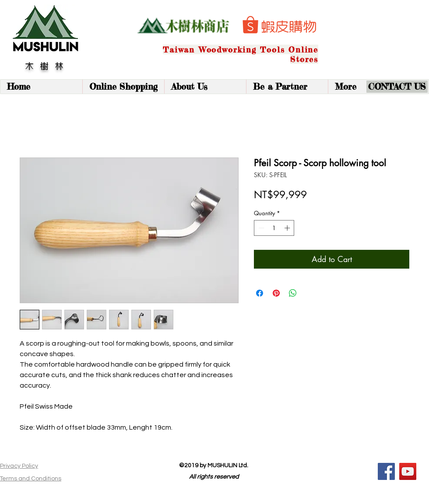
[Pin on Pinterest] (276, 293)
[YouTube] (408, 471)
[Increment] (288, 228)
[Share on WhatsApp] (293, 293)
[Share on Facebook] (260, 293)
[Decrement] (260, 228)
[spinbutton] (274, 228)
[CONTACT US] (397, 87)
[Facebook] (386, 471)
